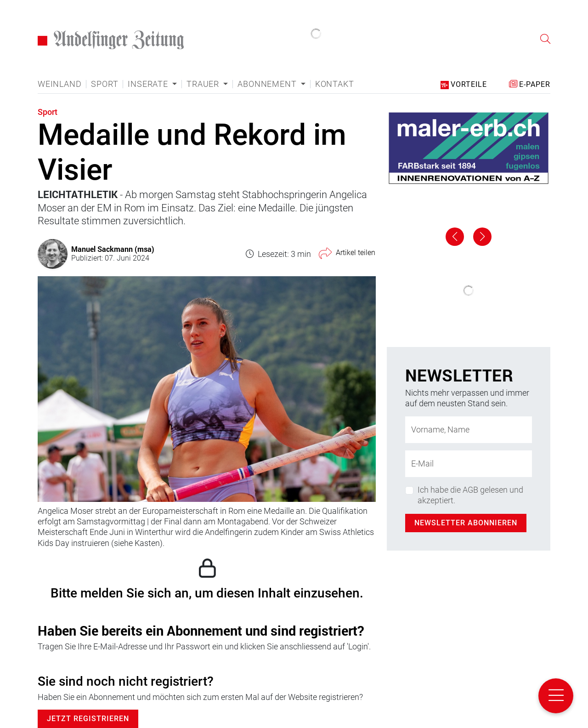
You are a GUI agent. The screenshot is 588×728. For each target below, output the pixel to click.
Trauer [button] (204, 84)
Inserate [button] (149, 84)
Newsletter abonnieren (466, 523)
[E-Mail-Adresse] (469, 464)
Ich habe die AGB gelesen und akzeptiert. (470, 495)
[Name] (469, 430)
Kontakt (335, 84)
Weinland (59, 84)
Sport (105, 84)
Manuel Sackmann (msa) (113, 249)
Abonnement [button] (268, 84)
